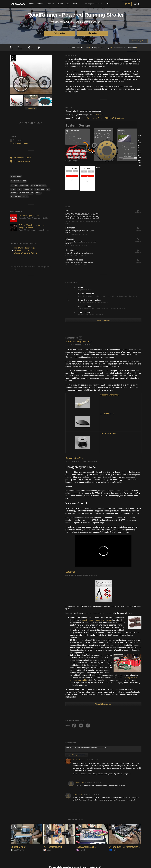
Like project (93, 33)
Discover (41, 4)
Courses (60, 4)
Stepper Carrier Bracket (110, 395)
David (47, 850)
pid (48, 189)
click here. (100, 115)
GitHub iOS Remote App (115, 118)
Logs (109, 47)
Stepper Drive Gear (108, 433)
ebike (38, 193)
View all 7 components (103, 320)
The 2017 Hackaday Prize (14, 58)
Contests (50, 4)
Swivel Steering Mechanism (79, 342)
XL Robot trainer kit (53, 847)
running (14, 186)
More (77, 4)
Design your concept (22, 250)
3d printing (39, 189)
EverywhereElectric (86, 847)
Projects (31, 4)
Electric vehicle (27, 193)
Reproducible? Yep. (75, 458)
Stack (68, 4)
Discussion (132, 47)
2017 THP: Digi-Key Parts (29, 216)
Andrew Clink (75, 27)
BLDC (13, 189)
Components (98, 47)
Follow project (60, 33)
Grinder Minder (18, 847)
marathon (28, 189)
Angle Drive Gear (107, 414)
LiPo (19, 189)
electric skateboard (19, 197)
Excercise (24, 186)
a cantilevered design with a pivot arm (97, 620)
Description (70, 48)
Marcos (114, 850)
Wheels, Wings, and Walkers (26, 253)
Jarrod (81, 850)
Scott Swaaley (18, 850)
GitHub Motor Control (95, 118)
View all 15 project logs (103, 704)
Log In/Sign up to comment (76, 755)
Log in (137, 4)
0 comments (93, 345)
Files (87, 47)
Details (80, 48)
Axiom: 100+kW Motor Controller (126, 847)
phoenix (14, 193)
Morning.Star (77, 760)
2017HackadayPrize (39, 186)
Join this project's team (19, 143)
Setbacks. (70, 572)
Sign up (127, 4)
